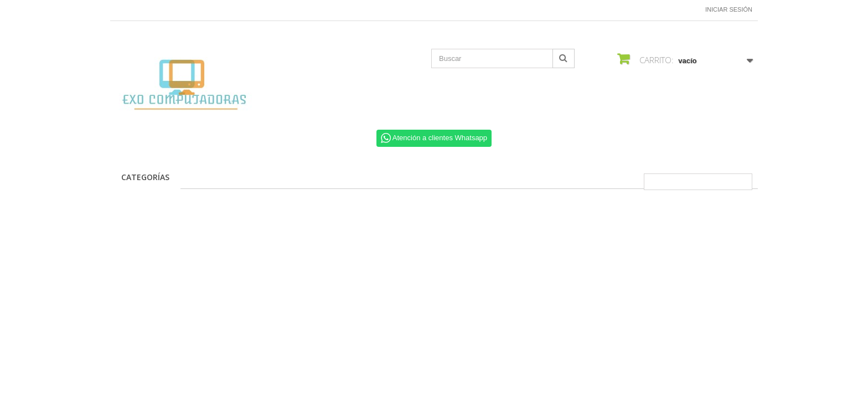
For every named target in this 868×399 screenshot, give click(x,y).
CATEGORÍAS (145, 177)
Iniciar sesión (729, 9)
